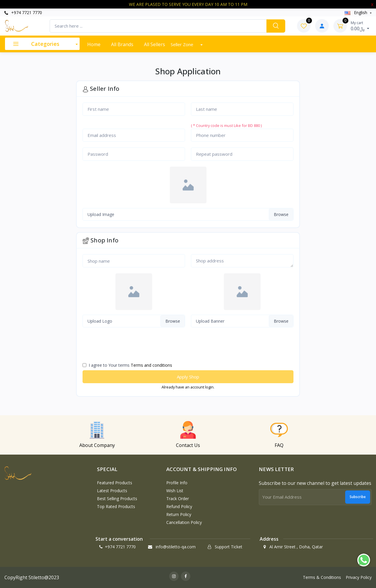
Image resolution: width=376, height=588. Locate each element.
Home (94, 44)
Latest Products (112, 491)
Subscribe (358, 497)
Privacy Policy (359, 577)
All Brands (122, 44)
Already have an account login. (188, 387)
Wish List (175, 491)
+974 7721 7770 (23, 12)
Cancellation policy (184, 522)
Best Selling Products (117, 499)
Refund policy (179, 506)
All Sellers (155, 44)
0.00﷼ (360, 26)
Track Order (178, 499)
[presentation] (124, 347)
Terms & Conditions (322, 577)
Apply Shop (188, 377)
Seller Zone (183, 44)
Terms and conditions (151, 365)
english (356, 12)
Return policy (179, 514)
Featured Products (115, 483)
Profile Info (177, 483)
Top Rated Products (116, 506)
